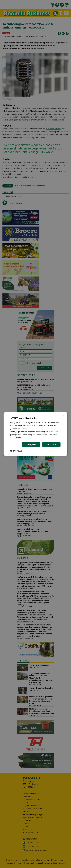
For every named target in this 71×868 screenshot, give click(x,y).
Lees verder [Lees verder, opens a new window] (16, 438)
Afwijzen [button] (31, 444)
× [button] (63, 415)
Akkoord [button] (51, 444)
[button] (17, 451)
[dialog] (35, 434)
